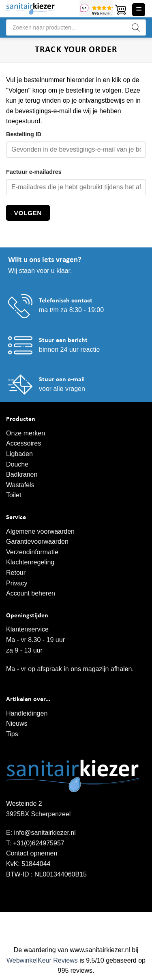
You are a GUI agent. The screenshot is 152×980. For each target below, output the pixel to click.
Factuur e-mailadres (34, 172)
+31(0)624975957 (39, 843)
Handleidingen (27, 713)
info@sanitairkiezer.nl (45, 833)
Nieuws (17, 723)
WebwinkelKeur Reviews (42, 960)
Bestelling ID (24, 134)
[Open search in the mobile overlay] (76, 27)
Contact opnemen (32, 853)
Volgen (28, 213)
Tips (12, 734)
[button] (120, 10)
